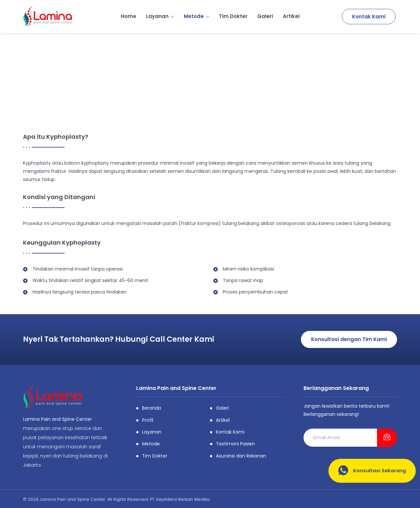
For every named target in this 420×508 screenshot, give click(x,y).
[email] (340, 438)
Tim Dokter (233, 16)
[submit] (387, 438)
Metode (196, 16)
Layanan (160, 16)
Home (128, 16)
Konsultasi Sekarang (371, 471)
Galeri (265, 16)
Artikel (291, 16)
